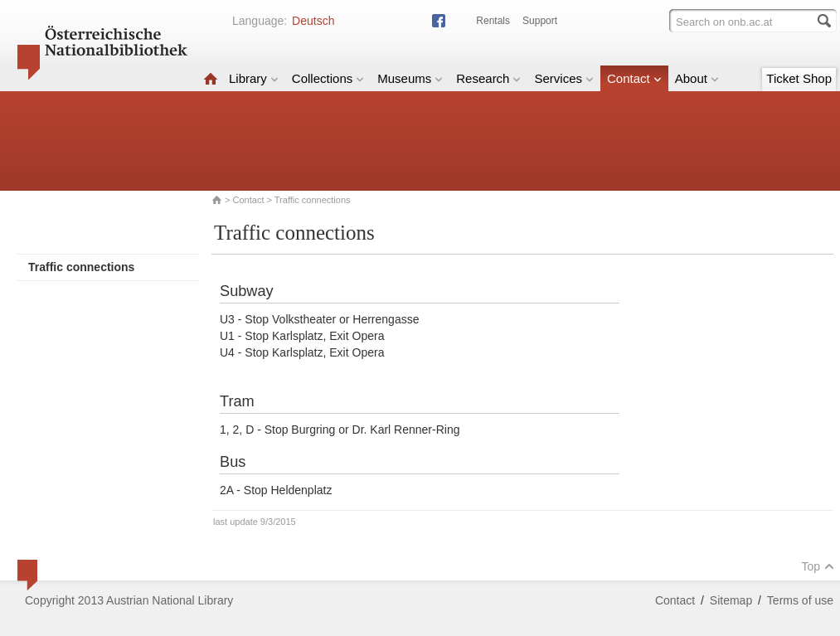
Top (818, 566)
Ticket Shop (799, 78)
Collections (328, 78)
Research (488, 78)
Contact (634, 78)
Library (254, 78)
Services (564, 78)
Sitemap (731, 600)
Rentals (493, 21)
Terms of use (800, 600)
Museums (410, 78)
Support (540, 21)
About (697, 78)
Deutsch (313, 21)
